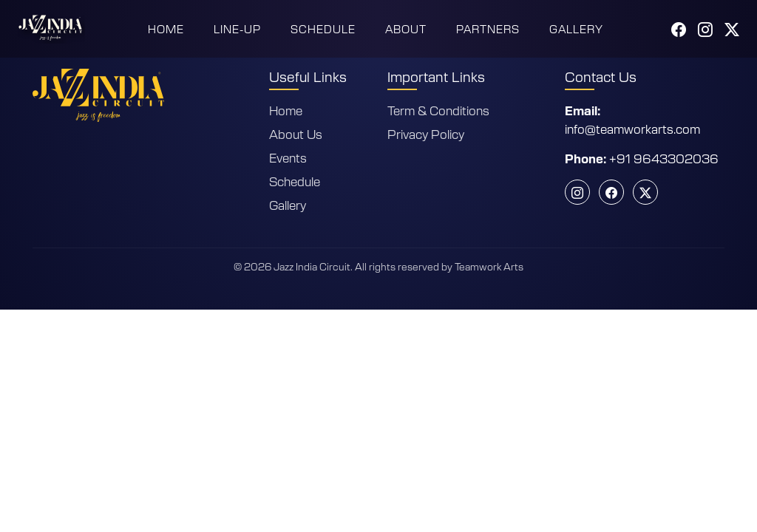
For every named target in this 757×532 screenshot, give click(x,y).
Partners (488, 29)
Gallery (576, 29)
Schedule (323, 29)
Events (288, 157)
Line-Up (237, 29)
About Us (296, 134)
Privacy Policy (426, 134)
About (406, 29)
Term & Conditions (438, 110)
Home (166, 29)
